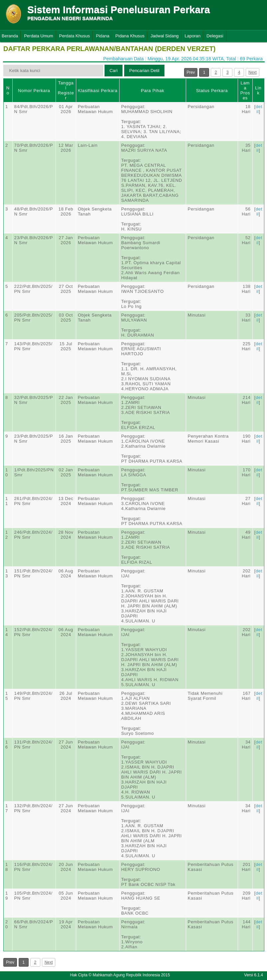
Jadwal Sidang (165, 36)
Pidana (103, 36)
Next (253, 72)
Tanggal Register (66, 90)
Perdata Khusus (75, 36)
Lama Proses (245, 90)
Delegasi (215, 36)
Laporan (193, 36)
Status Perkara (212, 91)
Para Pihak (152, 91)
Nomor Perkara (34, 91)
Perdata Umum (38, 36)
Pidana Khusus (130, 36)
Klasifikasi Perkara (98, 91)
